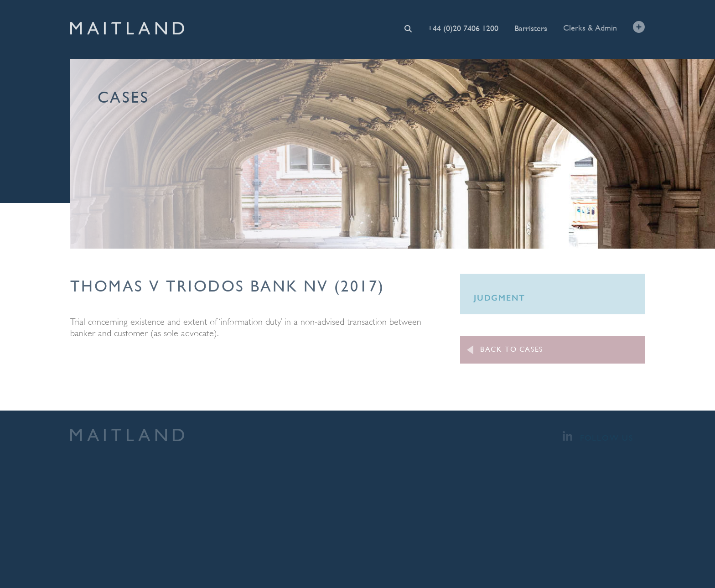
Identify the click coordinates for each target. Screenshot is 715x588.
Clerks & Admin (590, 27)
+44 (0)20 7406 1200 (463, 28)
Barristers (531, 28)
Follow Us (598, 437)
